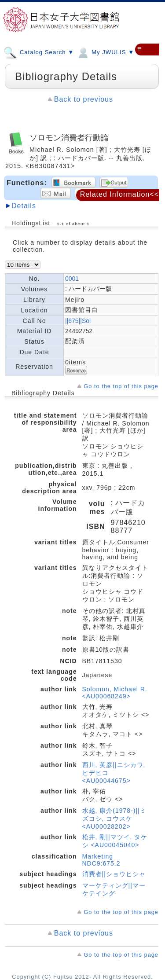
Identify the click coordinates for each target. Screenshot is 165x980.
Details (24, 206)
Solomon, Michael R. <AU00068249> (115, 693)
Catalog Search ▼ (39, 52)
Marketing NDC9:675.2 (101, 860)
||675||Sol (78, 321)
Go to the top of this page (121, 386)
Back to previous (84, 99)
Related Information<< (119, 194)
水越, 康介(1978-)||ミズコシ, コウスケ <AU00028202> (114, 819)
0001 (72, 279)
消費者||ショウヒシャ (114, 874)
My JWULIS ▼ (105, 52)
